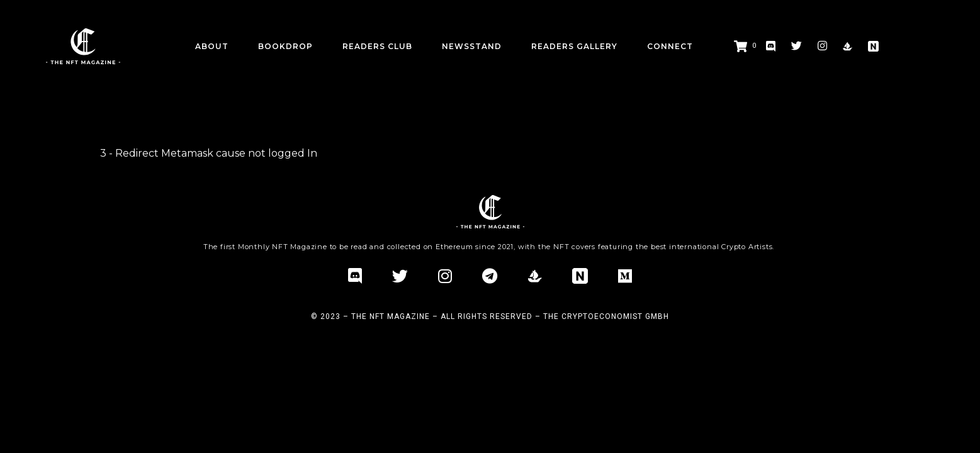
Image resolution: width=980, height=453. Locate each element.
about (212, 46)
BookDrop (285, 46)
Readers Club (377, 46)
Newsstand (472, 46)
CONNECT (670, 46)
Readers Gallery (574, 46)
